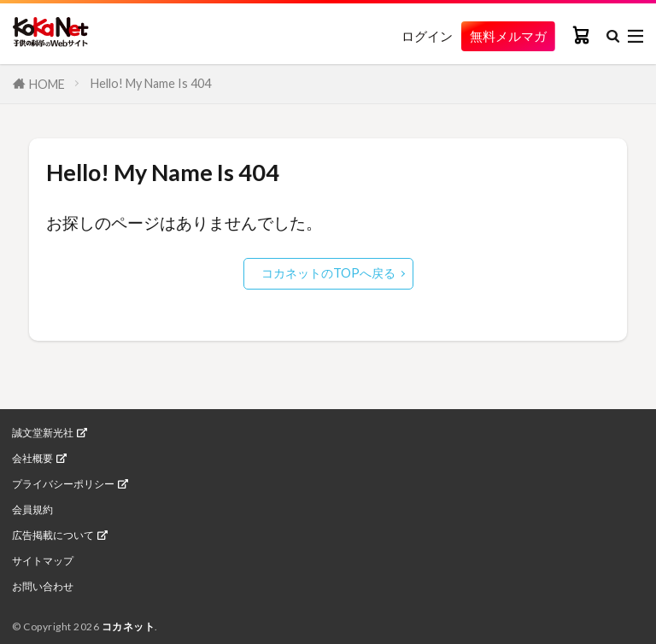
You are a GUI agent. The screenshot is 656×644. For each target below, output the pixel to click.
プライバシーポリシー (63, 484)
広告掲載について (53, 536)
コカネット (129, 626)
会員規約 (32, 510)
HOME (47, 84)
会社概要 (32, 459)
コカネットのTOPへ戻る (328, 273)
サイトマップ (43, 561)
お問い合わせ (43, 587)
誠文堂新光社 (43, 433)
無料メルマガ (501, 35)
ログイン (412, 36)
